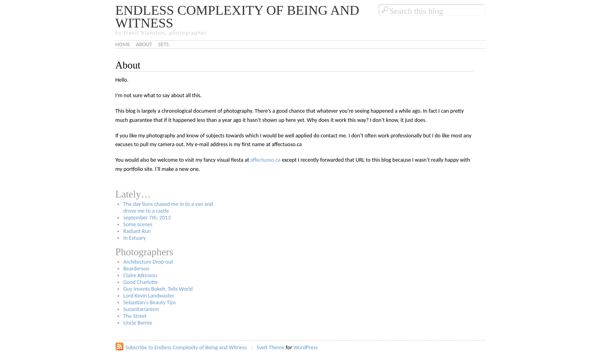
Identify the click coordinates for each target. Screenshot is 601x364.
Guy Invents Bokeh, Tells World (158, 289)
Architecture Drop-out (148, 262)
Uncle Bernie (138, 323)
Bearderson (136, 269)
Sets (163, 44)
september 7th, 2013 (147, 218)
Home (123, 44)
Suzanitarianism (141, 309)
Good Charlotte (141, 282)
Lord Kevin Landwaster (149, 296)
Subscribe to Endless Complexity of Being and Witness (186, 347)
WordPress (306, 347)
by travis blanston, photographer (161, 33)
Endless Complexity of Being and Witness (238, 17)
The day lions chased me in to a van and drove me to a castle (168, 207)
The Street (135, 316)
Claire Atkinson (140, 275)
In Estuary (135, 238)
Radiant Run (137, 231)
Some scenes (138, 224)
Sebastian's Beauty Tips (150, 302)
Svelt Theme (270, 347)
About (144, 44)
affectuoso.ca (266, 160)
